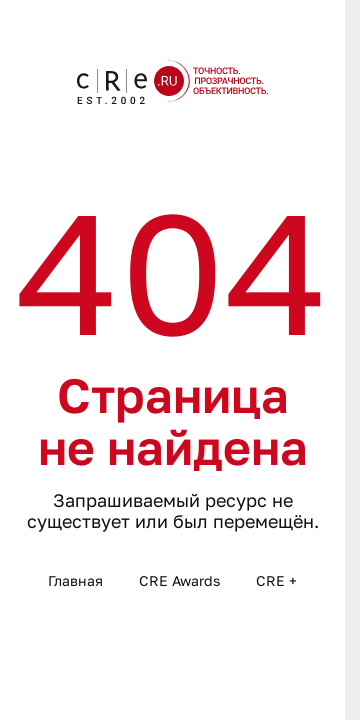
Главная (75, 580)
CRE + (276, 580)
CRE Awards (179, 580)
